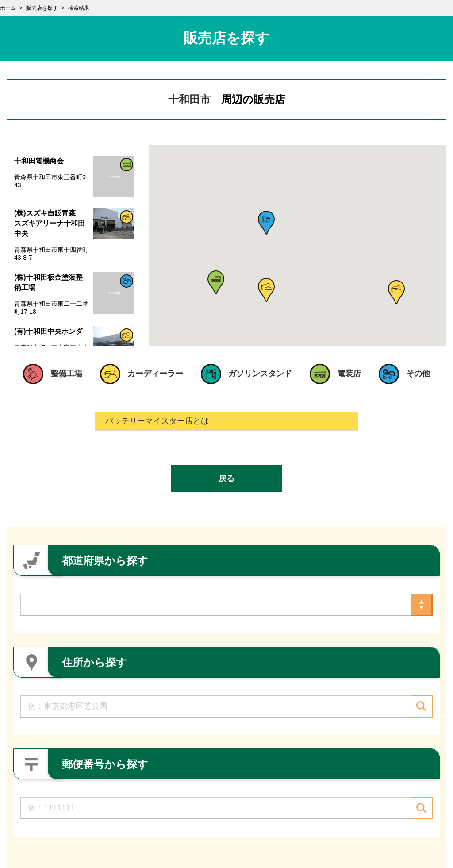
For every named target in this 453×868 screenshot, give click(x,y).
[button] (216, 282)
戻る (226, 478)
